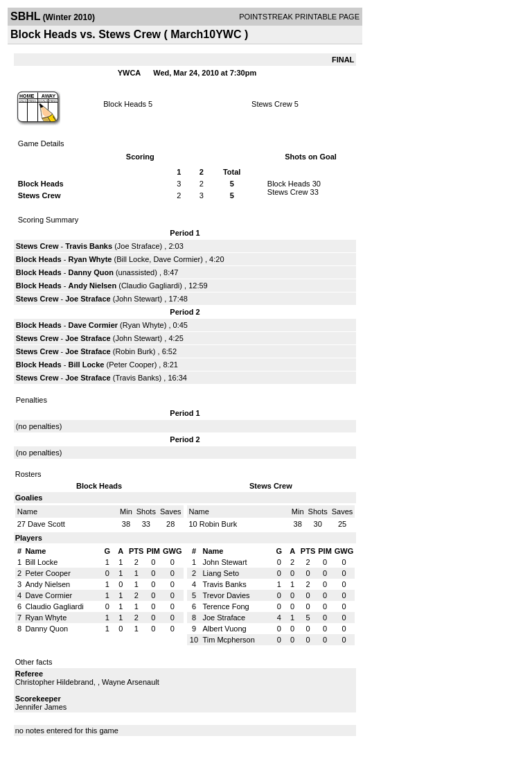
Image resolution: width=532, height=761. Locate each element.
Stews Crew (272, 104)
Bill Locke (133, 259)
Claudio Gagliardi (150, 286)
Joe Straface (139, 246)
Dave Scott (46, 524)
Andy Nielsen (93, 286)
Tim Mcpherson (228, 640)
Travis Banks (89, 246)
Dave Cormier (177, 259)
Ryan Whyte (90, 259)
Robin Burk (134, 351)
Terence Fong (225, 606)
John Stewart (137, 299)
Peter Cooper (131, 365)
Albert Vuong (224, 629)
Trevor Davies (226, 595)
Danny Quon (91, 272)
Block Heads (125, 104)
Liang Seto (221, 573)
